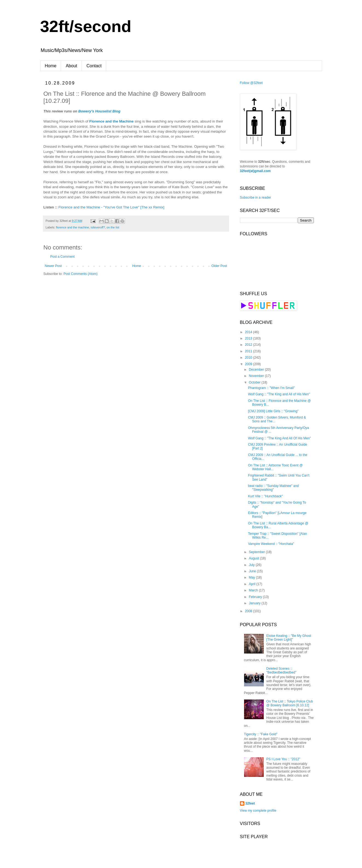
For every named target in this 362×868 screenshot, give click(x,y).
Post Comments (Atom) (81, 274)
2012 (249, 345)
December (257, 370)
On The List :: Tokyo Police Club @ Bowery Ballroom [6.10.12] (289, 703)
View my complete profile (258, 811)
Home (51, 66)
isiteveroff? (98, 227)
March (254, 590)
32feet (250, 803)
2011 (249, 351)
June (253, 571)
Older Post (219, 266)
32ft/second (86, 26)
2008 (249, 611)
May (252, 577)
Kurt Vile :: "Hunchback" (265, 496)
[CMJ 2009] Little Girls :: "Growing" (273, 411)
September (257, 552)
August (254, 558)
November (257, 376)
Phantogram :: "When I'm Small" (271, 388)
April (252, 584)
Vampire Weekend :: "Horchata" (271, 544)
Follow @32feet (251, 83)
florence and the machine (72, 227)
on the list (113, 227)
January (255, 603)
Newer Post (53, 266)
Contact (94, 66)
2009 (249, 364)
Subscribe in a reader (256, 198)
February (256, 597)
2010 (249, 358)
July (252, 565)
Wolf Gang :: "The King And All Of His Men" (279, 438)
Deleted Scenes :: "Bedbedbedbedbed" (281, 670)
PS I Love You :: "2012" (283, 759)
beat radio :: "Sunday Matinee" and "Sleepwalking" (273, 488)
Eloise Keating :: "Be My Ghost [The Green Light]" (289, 638)
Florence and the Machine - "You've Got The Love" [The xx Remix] (111, 207)
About (71, 66)
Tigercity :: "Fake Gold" (261, 734)
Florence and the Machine (111, 121)
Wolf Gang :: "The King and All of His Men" (279, 394)
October (255, 382)
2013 (249, 338)
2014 (249, 332)
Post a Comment (63, 257)
